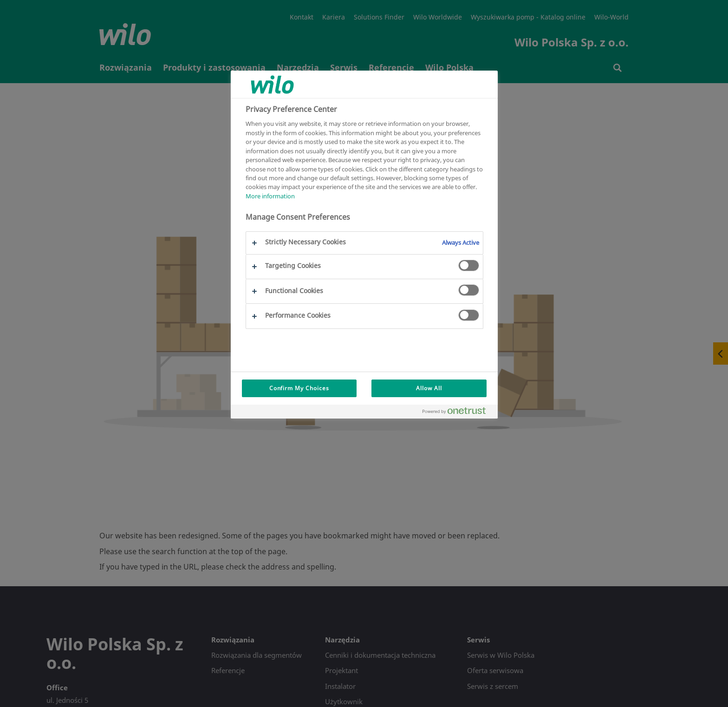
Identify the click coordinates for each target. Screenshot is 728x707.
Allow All (429, 388)
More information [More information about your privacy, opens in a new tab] (270, 196)
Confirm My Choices (299, 388)
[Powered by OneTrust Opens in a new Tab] (458, 413)
